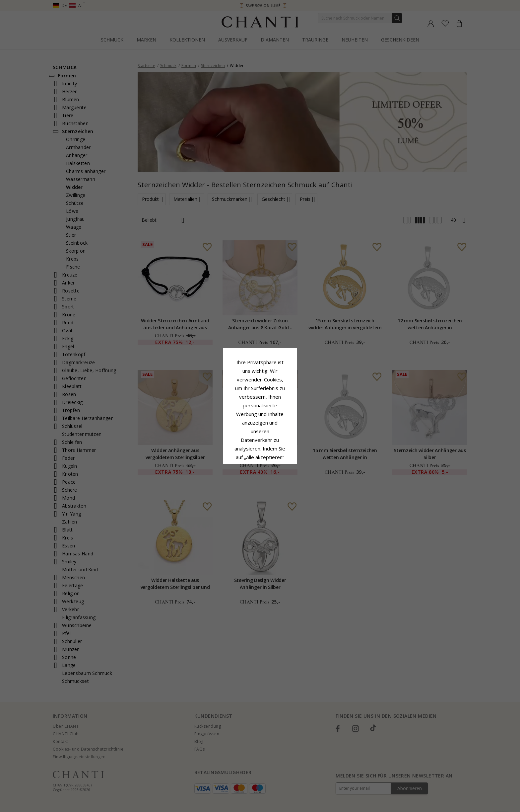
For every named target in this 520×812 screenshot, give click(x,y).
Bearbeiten (290, 465)
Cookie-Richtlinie (281, 417)
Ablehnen (230, 465)
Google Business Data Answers (260, 434)
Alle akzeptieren (260, 450)
